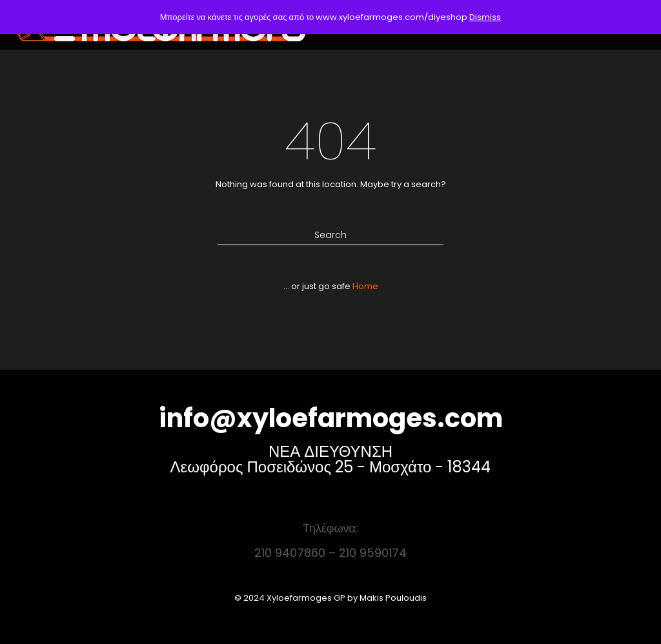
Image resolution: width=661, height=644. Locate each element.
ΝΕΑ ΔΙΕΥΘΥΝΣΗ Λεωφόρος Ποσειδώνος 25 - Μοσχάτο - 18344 (331, 459)
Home (365, 286)
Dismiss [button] (485, 17)
